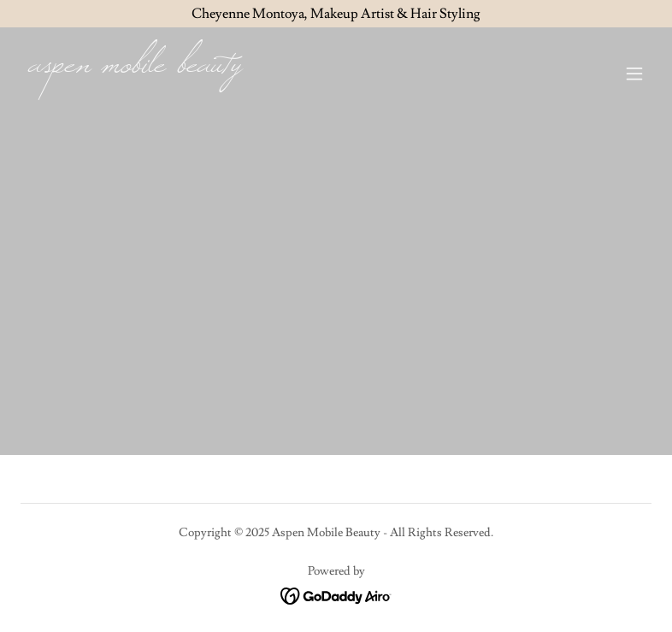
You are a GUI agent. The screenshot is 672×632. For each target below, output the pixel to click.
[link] (135, 68)
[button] (634, 74)
